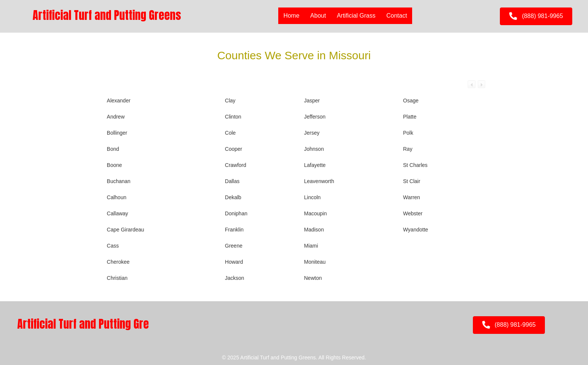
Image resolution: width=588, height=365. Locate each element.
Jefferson (315, 117)
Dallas (232, 181)
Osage (411, 101)
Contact (397, 16)
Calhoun (117, 197)
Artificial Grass (356, 16)
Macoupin (316, 213)
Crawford (236, 165)
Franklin (234, 230)
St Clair (412, 181)
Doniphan (236, 213)
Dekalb (233, 197)
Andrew (116, 117)
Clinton (233, 117)
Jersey (312, 133)
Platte (410, 117)
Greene (234, 246)
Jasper (312, 101)
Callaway (118, 213)
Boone (114, 165)
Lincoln (312, 197)
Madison (314, 230)
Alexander (119, 101)
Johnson (314, 149)
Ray (408, 149)
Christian (117, 278)
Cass (113, 246)
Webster (413, 213)
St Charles (415, 165)
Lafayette (315, 165)
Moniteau (315, 262)
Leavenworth (319, 181)
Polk (408, 133)
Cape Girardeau (126, 230)
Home (292, 16)
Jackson (235, 278)
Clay (230, 101)
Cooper (234, 149)
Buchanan (119, 181)
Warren (412, 197)
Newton (313, 278)
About (318, 16)
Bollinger (117, 133)
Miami (311, 246)
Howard (234, 262)
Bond (113, 149)
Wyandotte (416, 230)
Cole (230, 133)
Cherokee (118, 262)
